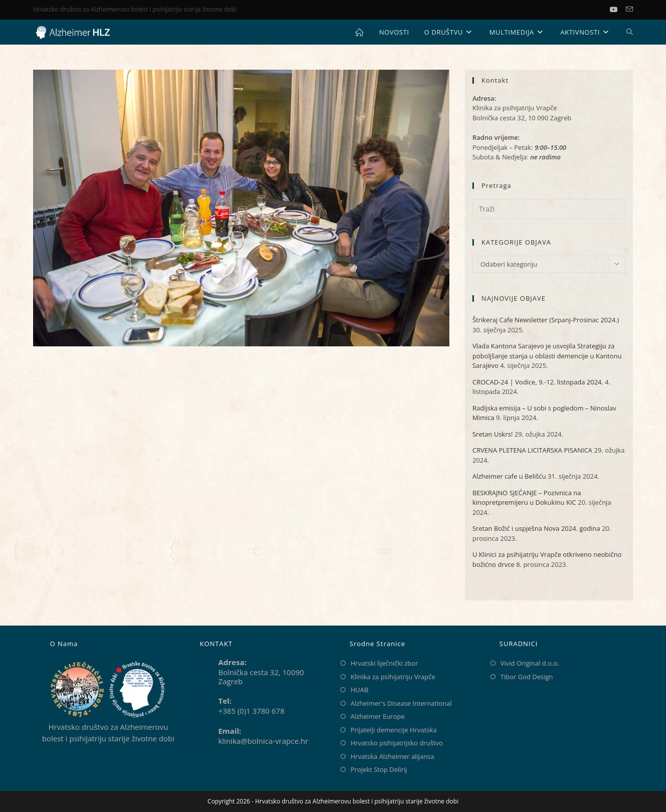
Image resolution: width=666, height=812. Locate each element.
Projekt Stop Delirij (379, 769)
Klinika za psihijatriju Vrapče (393, 677)
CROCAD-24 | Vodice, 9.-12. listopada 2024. (538, 382)
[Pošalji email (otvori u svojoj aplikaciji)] (629, 10)
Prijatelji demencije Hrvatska (394, 730)
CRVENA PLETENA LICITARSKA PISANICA (532, 450)
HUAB (360, 690)
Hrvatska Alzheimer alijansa (392, 756)
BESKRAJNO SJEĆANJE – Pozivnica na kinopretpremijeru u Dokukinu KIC (527, 498)
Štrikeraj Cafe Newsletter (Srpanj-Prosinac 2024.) (546, 320)
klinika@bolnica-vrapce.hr (263, 741)
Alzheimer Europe (378, 716)
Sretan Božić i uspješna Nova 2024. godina (536, 528)
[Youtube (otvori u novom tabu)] (618, 10)
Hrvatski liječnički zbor (384, 663)
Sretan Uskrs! (492, 434)
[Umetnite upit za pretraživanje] (549, 209)
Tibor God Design (527, 677)
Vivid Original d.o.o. (530, 663)
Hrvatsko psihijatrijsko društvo (397, 743)
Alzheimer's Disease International (401, 703)
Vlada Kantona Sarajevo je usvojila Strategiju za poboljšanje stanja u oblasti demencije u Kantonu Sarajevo (547, 356)
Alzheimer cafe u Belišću (509, 476)
